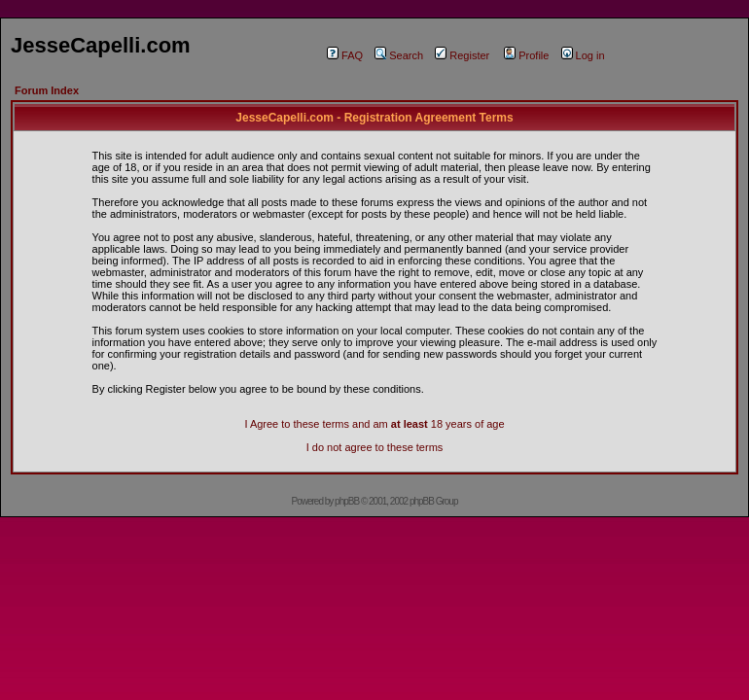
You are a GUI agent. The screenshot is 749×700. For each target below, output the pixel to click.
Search (399, 55)
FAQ (345, 55)
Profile (526, 55)
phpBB (347, 501)
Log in (583, 55)
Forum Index (47, 90)
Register (462, 55)
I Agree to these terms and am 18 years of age (374, 424)
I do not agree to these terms (375, 447)
